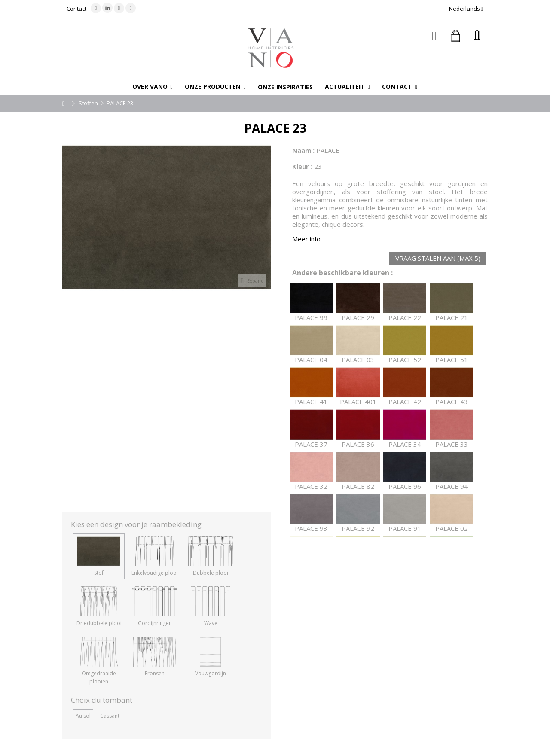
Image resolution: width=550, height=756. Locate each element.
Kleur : (302, 166)
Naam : (303, 150)
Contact (76, 9)
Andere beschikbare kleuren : (342, 273)
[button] (153, 87)
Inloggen (434, 36)
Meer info (306, 239)
